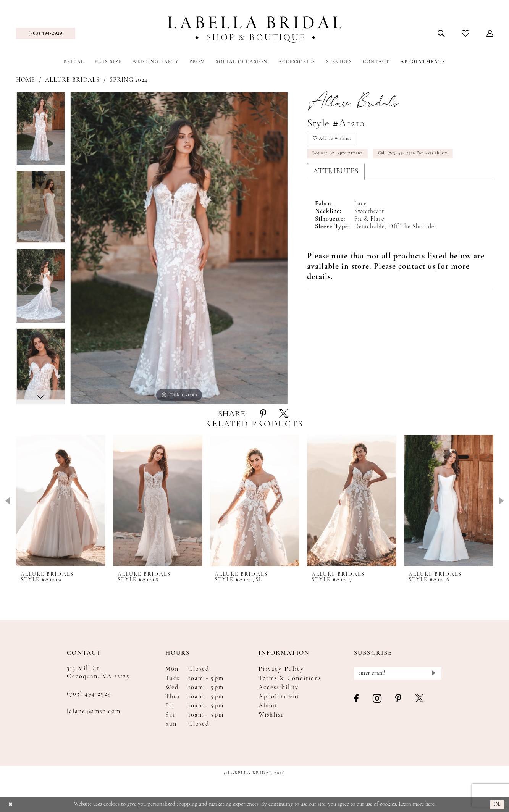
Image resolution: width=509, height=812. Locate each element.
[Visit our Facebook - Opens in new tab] (357, 701)
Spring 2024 (128, 80)
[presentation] (61, 500)
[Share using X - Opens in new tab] (284, 414)
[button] (490, 33)
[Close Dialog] (11, 805)
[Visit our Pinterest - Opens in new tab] (399, 701)
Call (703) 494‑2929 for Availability (424, 157)
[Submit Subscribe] (434, 674)
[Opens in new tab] (417, 270)
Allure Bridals (72, 80)
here (430, 804)
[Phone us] (46, 33)
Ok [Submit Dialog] (497, 805)
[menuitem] (46, 33)
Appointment (279, 697)
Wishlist (271, 715)
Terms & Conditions (290, 678)
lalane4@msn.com (94, 712)
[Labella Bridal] (254, 30)
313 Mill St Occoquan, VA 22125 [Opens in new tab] (98, 672)
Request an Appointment (340, 157)
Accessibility (279, 688)
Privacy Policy (281, 669)
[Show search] (441, 33)
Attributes (336, 175)
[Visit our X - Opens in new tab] (420, 701)
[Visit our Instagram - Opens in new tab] (377, 700)
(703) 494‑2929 (89, 694)
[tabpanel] (41, 131)
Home (26, 80)
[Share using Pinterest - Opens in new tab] (263, 414)
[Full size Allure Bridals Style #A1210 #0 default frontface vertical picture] (179, 248)
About (268, 706)
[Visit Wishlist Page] (465, 33)
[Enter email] (398, 674)
